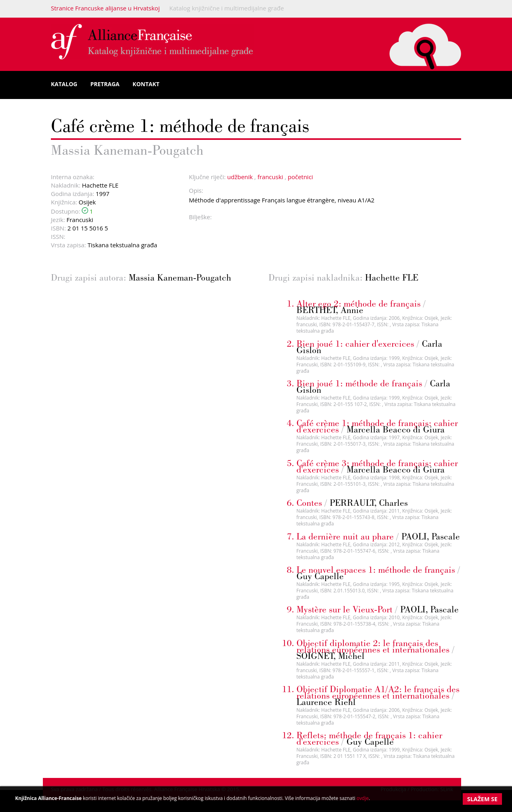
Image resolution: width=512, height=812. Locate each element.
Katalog (64, 84)
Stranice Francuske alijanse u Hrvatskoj (105, 8)
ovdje (363, 798)
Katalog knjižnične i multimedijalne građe (227, 8)
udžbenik (240, 177)
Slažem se (482, 799)
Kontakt (146, 84)
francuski (270, 177)
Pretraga (105, 84)
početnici (300, 177)
